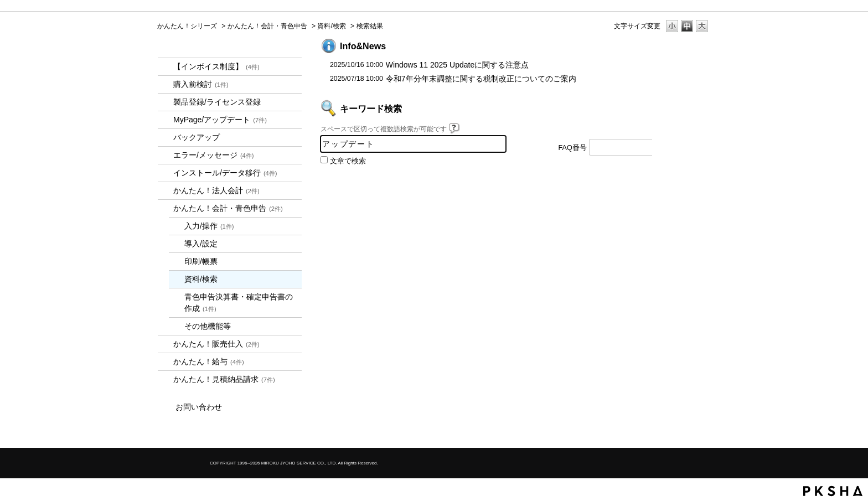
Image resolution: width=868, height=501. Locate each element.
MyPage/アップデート (220, 120)
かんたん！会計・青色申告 (267, 26)
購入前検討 (201, 84)
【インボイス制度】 (216, 66)
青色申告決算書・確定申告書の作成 (239, 303)
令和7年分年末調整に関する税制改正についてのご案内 (481, 79)
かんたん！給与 (209, 361)
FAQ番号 (573, 148)
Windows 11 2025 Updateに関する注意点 (457, 65)
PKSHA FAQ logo (833, 491)
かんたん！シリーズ (187, 26)
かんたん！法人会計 (216, 190)
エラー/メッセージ (214, 155)
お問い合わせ (199, 407)
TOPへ (683, 192)
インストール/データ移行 (225, 173)
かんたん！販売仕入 (216, 344)
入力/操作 (209, 226)
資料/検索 (331, 26)
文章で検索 (348, 161)
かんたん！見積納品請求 (224, 379)
